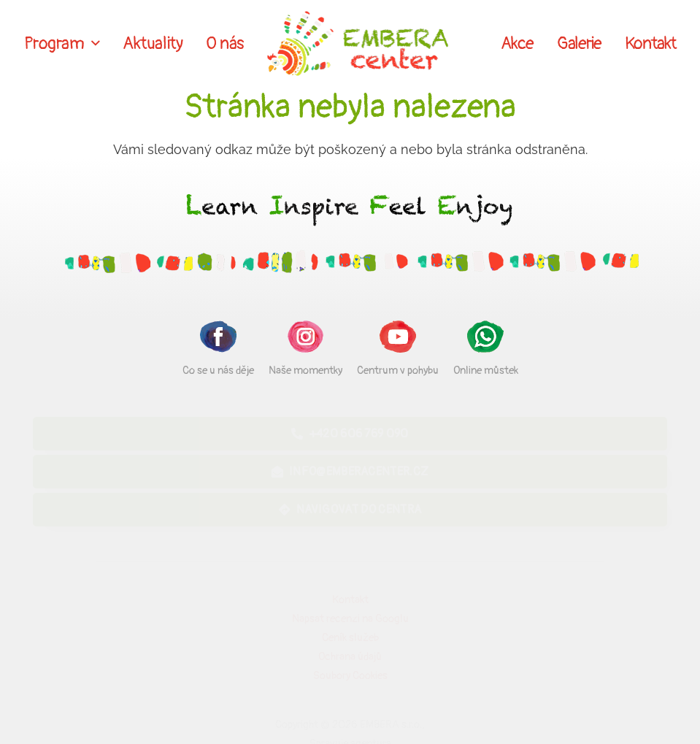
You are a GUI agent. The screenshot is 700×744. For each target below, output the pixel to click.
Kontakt (350, 600)
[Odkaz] (358, 44)
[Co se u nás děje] (218, 339)
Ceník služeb (350, 638)
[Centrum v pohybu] (398, 339)
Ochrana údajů (350, 657)
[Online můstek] (486, 339)
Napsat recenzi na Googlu (350, 619)
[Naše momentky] (305, 339)
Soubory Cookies (350, 676)
